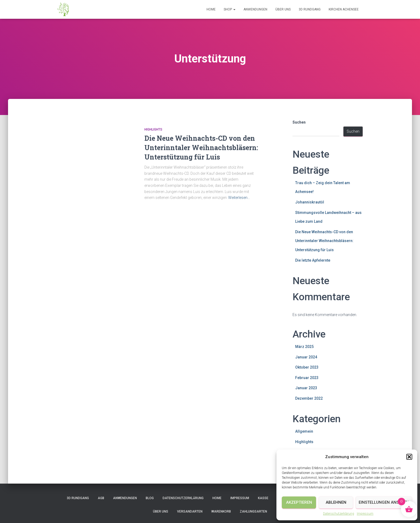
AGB (101, 498)
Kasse (263, 498)
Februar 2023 (307, 378)
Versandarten (190, 511)
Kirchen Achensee (344, 9)
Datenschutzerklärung (339, 514)
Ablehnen (336, 502)
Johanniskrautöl (310, 202)
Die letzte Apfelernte (313, 260)
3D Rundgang (310, 9)
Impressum (365, 514)
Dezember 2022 (309, 398)
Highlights (153, 129)
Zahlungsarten (253, 511)
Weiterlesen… (239, 198)
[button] (409, 457)
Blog (150, 498)
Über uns (283, 9)
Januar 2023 (306, 388)
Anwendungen (255, 9)
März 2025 (304, 347)
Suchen (299, 122)
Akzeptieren (299, 502)
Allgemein (304, 431)
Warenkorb (221, 511)
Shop (230, 9)
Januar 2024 (306, 357)
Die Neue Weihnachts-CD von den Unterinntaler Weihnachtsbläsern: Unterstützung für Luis (201, 148)
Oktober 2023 (307, 367)
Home (211, 9)
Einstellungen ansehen (384, 502)
